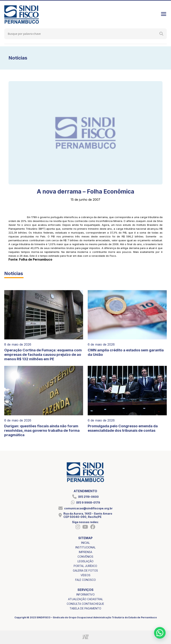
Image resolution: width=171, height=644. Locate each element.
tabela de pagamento (85, 608)
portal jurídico (85, 566)
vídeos (85, 575)
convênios (85, 557)
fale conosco (85, 580)
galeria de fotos (85, 571)
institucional (85, 547)
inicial (85, 543)
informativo (85, 594)
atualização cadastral (85, 599)
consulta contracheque (85, 604)
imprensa (85, 552)
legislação (85, 561)
